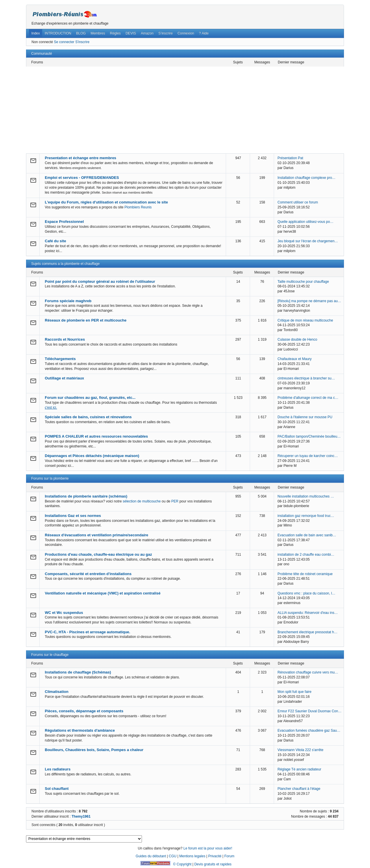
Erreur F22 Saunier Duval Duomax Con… (309, 711)
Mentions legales (192, 856)
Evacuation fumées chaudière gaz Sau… (309, 731)
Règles (115, 33)
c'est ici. (51, 408)
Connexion (186, 33)
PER (175, 501)
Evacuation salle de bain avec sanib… (307, 535)
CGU (173, 856)
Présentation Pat (290, 158)
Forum (229, 856)
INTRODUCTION (58, 33)
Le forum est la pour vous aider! (208, 848)
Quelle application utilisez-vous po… (305, 222)
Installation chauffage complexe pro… (307, 178)
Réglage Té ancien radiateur (299, 769)
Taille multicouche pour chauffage (303, 282)
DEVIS (131, 33)
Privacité (215, 856)
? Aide (204, 33)
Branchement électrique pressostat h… (307, 632)
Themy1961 (81, 816)
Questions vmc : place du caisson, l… (306, 593)
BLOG (81, 33)
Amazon (147, 33)
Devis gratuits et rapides (213, 864)
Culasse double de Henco (297, 340)
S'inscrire (82, 42)
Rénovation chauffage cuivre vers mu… (308, 672)
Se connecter (64, 42)
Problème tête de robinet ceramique (305, 574)
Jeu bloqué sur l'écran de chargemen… (308, 241)
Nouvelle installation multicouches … (306, 496)
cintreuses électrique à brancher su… (306, 378)
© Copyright (182, 864)
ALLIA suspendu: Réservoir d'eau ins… (308, 613)
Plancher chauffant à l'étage (299, 789)
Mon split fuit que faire (294, 692)
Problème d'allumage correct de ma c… (308, 398)
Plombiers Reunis (138, 207)
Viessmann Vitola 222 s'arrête (300, 750)
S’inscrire (165, 33)
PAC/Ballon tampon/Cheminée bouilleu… (309, 436)
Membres (98, 33)
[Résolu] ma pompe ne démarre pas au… (309, 301)
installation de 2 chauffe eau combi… (306, 555)
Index (35, 33)
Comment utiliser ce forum (298, 202)
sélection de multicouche (141, 501)
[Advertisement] (185, 110)
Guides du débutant (151, 856)
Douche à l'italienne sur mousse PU (305, 417)
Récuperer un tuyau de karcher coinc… (308, 456)
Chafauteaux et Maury (295, 359)
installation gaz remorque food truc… (306, 516)
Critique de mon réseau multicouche (305, 320)
